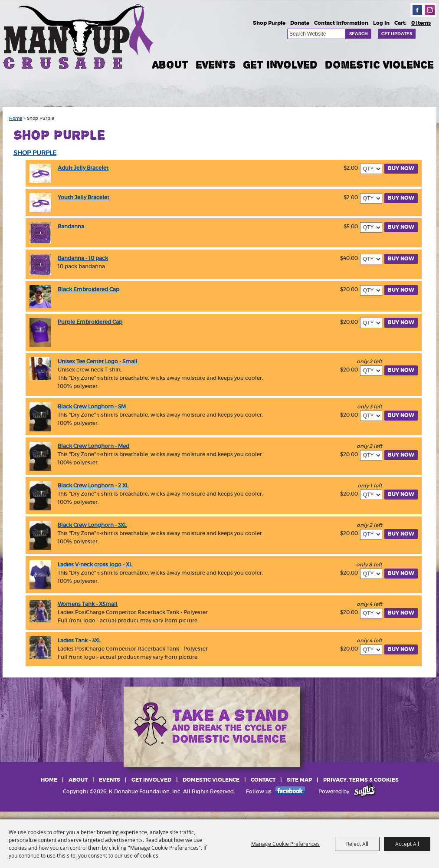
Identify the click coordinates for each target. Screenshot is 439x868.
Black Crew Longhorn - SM (92, 406)
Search (359, 34)
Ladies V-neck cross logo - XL (95, 564)
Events (216, 65)
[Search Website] (316, 34)
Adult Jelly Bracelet (83, 168)
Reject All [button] (357, 844)
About (170, 65)
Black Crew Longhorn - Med (93, 446)
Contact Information (341, 23)
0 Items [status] (421, 23)
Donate (300, 23)
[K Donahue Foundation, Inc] (79, 36)
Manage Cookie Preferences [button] (285, 844)
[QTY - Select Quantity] (371, 169)
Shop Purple (269, 23)
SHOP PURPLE (35, 153)
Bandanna (71, 226)
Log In (381, 23)
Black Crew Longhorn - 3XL (92, 525)
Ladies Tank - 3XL (79, 640)
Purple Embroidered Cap (90, 322)
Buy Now (401, 168)
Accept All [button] (407, 844)
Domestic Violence (379, 65)
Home (16, 118)
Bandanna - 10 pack (83, 258)
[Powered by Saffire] (365, 791)
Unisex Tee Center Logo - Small (98, 361)
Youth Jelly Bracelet (84, 197)
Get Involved (280, 65)
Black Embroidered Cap (88, 289)
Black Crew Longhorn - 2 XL (93, 485)
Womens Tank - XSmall (88, 604)
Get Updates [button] (397, 34)
